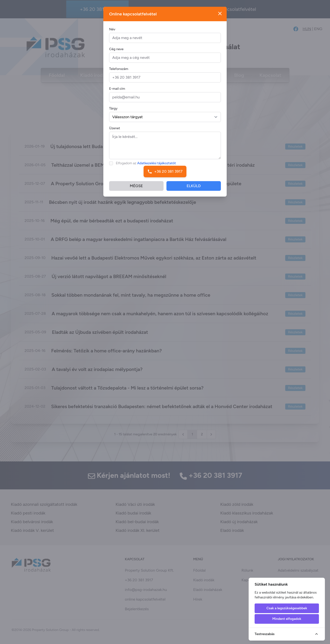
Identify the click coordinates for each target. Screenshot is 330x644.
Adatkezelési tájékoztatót (157, 164)
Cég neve (116, 50)
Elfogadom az (146, 164)
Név (112, 30)
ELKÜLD (194, 187)
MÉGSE (136, 187)
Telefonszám (119, 70)
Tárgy (113, 109)
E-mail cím (117, 90)
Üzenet (115, 129)
